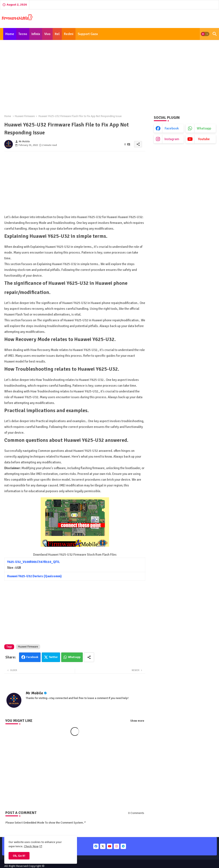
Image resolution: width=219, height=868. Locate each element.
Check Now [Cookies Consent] (31, 846)
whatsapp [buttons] (204, 128)
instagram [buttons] (172, 139)
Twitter (53, 657)
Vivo (47, 34)
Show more (137, 721)
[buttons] (96, 846)
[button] (205, 34)
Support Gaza (88, 34)
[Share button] (89, 657)
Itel (57, 34)
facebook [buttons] (172, 128)
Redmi (69, 34)
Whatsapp (74, 657)
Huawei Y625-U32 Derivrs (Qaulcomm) (34, 576)
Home (10, 34)
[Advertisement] (109, 75)
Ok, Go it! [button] (19, 856)
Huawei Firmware (25, 116)
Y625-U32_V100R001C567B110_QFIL (33, 562)
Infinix (36, 34)
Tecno (23, 34)
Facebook (32, 657)
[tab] (10, 34)
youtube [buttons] (204, 139)
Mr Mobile (34, 693)
